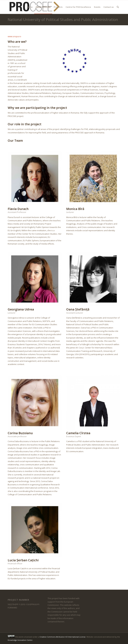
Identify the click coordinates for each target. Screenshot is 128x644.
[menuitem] (30, 7)
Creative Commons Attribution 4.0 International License (63, 637)
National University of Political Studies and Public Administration (63, 19)
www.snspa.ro (14, 36)
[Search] (118, 7)
